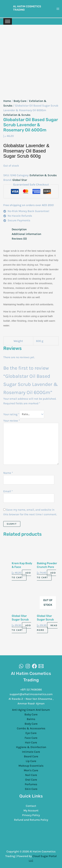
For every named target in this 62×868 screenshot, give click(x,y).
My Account (31, 810)
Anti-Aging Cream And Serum (31, 710)
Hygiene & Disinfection (31, 747)
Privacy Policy (31, 815)
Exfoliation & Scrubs (17, 115)
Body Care (20, 101)
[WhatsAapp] (21, 666)
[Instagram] (28, 666)
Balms (31, 719)
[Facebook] (34, 666)
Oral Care (31, 780)
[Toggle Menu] (8, 21)
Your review (12, 421)
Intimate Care (31, 752)
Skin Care (31, 789)
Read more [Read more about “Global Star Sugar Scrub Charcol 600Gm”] (47, 628)
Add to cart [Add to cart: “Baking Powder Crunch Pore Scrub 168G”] (46, 575)
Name (8, 473)
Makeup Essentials (31, 766)
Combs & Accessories (31, 728)
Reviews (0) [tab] (19, 239)
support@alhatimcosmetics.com (31, 694)
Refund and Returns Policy (31, 820)
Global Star (20, 180)
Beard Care (31, 756)
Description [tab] (19, 229)
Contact (31, 806)
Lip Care (31, 761)
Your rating (11, 414)
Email (8, 491)
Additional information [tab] (26, 234)
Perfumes (31, 784)
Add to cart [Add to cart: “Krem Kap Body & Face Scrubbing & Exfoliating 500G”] (21, 575)
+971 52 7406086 (31, 689)
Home (7, 101)
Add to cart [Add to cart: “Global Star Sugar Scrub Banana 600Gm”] (21, 628)
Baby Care (31, 714)
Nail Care (31, 775)
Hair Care (31, 742)
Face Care (31, 738)
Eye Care (31, 733)
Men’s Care (31, 770)
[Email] (41, 666)
